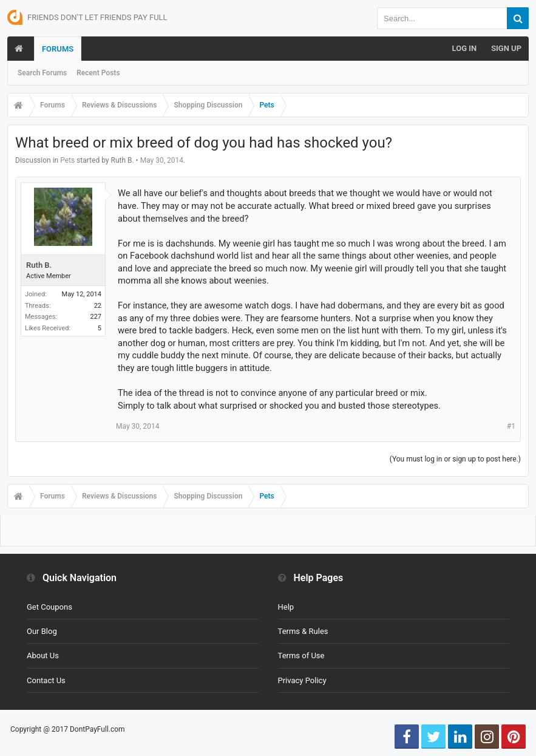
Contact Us (46, 680)
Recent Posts (98, 73)
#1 (511, 426)
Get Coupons (49, 607)
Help (286, 607)
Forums (58, 49)
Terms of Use (301, 656)
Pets (67, 160)
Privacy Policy (302, 680)
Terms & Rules (303, 631)
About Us (43, 656)
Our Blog (42, 631)
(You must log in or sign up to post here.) (455, 459)
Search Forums (42, 73)
